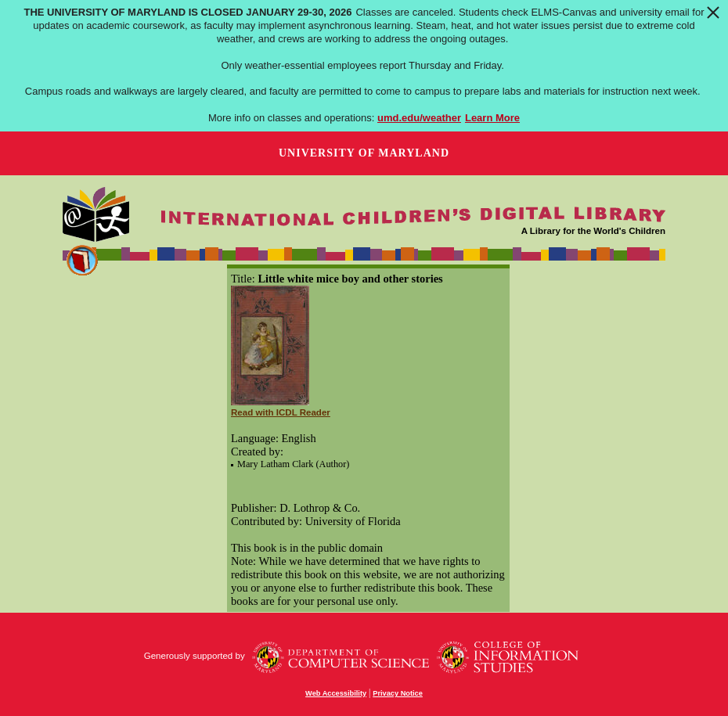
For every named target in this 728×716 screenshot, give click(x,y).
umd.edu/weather (419, 118)
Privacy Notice (398, 693)
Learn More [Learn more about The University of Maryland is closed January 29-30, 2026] (492, 118)
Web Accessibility (336, 693)
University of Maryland (364, 153)
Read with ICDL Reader (281, 412)
